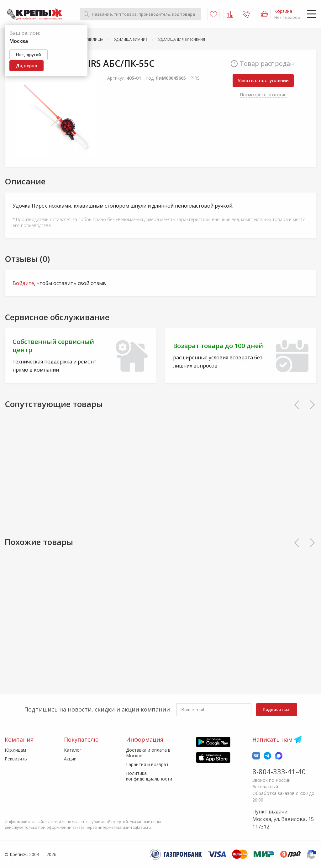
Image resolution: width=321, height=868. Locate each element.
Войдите (23, 283)
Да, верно (26, 66)
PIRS (195, 78)
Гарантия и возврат (147, 764)
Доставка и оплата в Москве (148, 753)
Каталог (73, 750)
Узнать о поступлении (263, 80)
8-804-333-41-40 (279, 771)
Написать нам (272, 739)
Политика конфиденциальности (149, 776)
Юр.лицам (15, 750)
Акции (70, 759)
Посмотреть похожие (263, 95)
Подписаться (277, 709)
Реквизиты (16, 759)
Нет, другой (29, 55)
